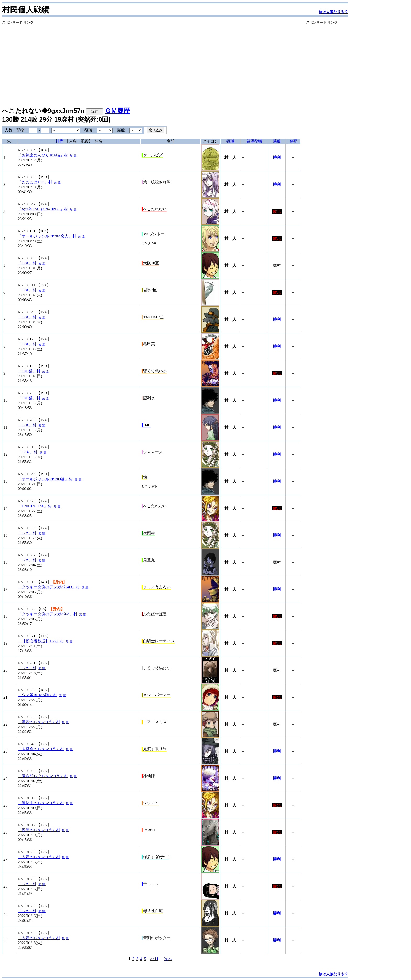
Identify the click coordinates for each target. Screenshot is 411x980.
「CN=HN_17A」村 (35, 506)
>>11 (154, 959)
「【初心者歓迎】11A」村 (41, 641)
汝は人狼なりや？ (333, 12)
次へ (168, 959)
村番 (59, 141)
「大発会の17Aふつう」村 (41, 749)
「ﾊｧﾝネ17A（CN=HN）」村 (43, 209)
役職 (230, 141)
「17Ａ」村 (28, 452)
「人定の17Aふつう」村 (39, 857)
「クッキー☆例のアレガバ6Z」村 (48, 614)
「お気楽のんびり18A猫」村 (43, 155)
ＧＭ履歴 (117, 111)
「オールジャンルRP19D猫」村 (45, 479)
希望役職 (254, 141)
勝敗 (277, 141)
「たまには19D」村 (35, 182)
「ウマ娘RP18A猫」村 (37, 695)
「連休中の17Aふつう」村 (41, 803)
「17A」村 (27, 263)
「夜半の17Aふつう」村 (39, 830)
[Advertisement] (151, 62)
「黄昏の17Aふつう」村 (39, 722)
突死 (293, 141)
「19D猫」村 (29, 371)
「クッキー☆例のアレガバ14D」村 (49, 587)
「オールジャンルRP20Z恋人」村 (47, 236)
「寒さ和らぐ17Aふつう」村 (43, 776)
